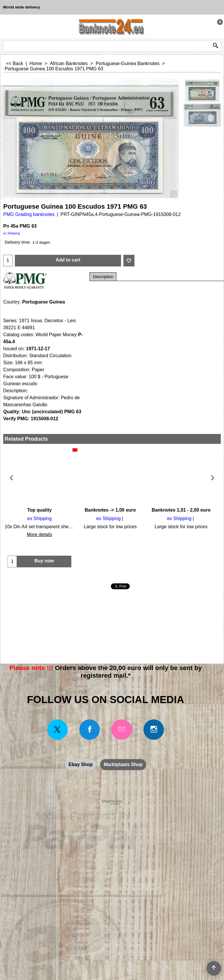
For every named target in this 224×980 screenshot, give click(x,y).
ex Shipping (12, 233)
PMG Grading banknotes (29, 214)
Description (103, 277)
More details (39, 535)
